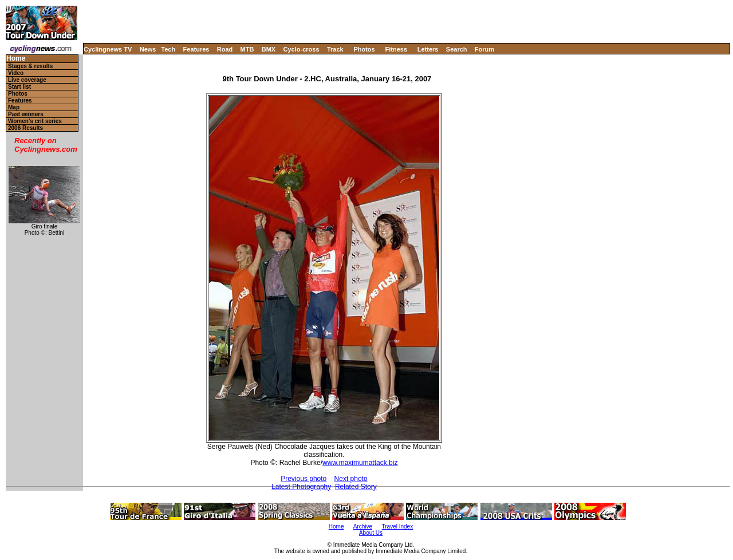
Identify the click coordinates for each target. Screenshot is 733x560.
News (148, 49)
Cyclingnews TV (108, 49)
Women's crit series (35, 121)
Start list (19, 87)
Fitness (396, 49)
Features (196, 49)
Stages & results (30, 66)
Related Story (356, 487)
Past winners (26, 114)
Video (16, 73)
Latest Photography (301, 487)
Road (225, 49)
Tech (168, 49)
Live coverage (27, 80)
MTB (247, 49)
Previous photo (304, 479)
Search (457, 49)
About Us (371, 533)
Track (335, 49)
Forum (484, 49)
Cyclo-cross (302, 49)
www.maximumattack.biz (360, 463)
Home (16, 59)
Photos (364, 49)
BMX (269, 49)
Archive (363, 527)
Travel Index (398, 527)
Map (14, 107)
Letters (428, 49)
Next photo (351, 479)
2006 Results (25, 128)
